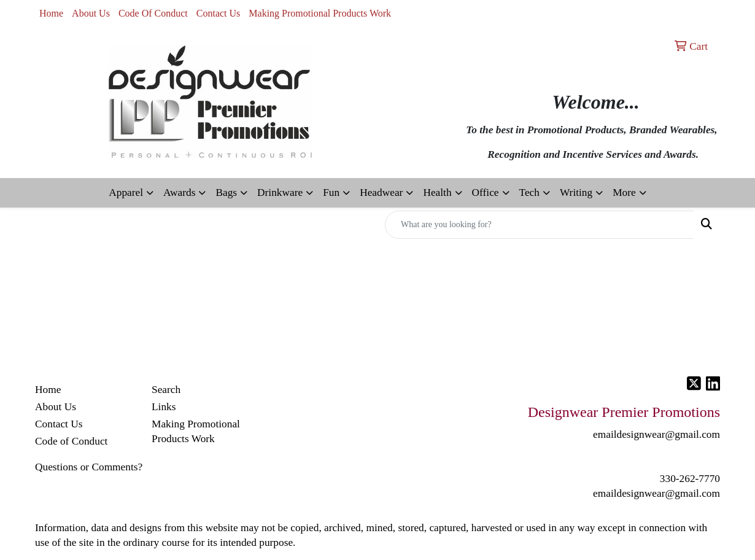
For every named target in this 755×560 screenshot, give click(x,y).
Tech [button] (529, 192)
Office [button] (486, 192)
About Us (91, 13)
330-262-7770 (690, 479)
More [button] (624, 192)
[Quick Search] (540, 225)
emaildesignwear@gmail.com (656, 493)
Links (164, 407)
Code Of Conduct (153, 13)
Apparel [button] (126, 192)
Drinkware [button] (280, 192)
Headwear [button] (381, 192)
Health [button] (437, 192)
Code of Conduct (71, 441)
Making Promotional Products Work (320, 13)
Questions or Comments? (89, 467)
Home (51, 13)
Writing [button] (576, 192)
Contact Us (219, 13)
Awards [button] (179, 192)
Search (166, 390)
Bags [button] (226, 192)
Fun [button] (331, 192)
